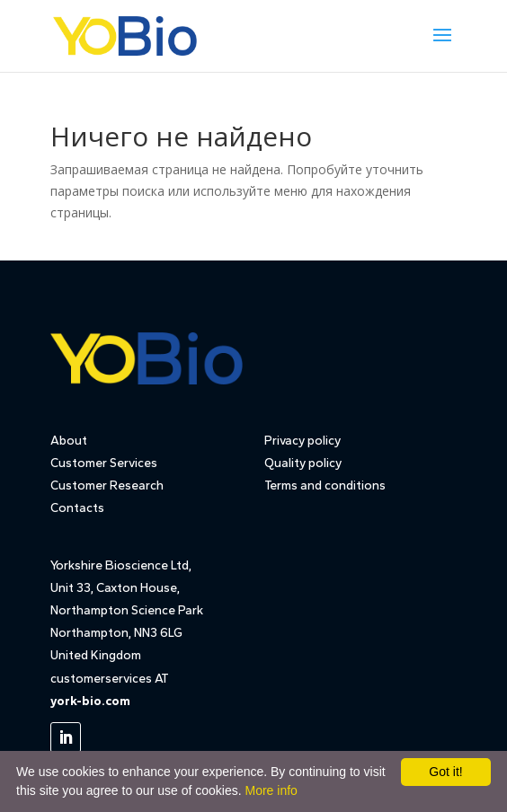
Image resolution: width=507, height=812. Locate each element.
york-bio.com (90, 701)
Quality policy (303, 463)
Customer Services (104, 463)
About (69, 441)
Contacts (77, 508)
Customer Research (107, 485)
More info (271, 790)
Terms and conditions (325, 485)
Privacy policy (302, 441)
